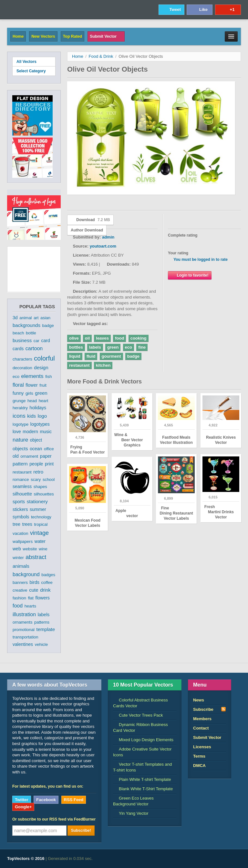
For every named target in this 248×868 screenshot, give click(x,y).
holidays (38, 408)
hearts (30, 606)
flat (31, 598)
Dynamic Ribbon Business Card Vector (140, 727)
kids (31, 416)
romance (21, 480)
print (49, 464)
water (40, 541)
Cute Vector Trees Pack (138, 715)
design (41, 368)
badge (48, 326)
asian (45, 318)
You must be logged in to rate (201, 260)
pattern (20, 464)
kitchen (103, 365)
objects (20, 449)
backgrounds (26, 325)
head (32, 401)
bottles (76, 347)
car (36, 341)
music (46, 432)
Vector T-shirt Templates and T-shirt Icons (142, 767)
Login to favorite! (190, 275)
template (46, 629)
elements (32, 376)
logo (42, 416)
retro (38, 472)
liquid (75, 356)
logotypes (40, 424)
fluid (91, 356)
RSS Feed (74, 800)
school (49, 480)
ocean (36, 449)
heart (44, 401)
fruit (43, 385)
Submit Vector (106, 36)
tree (16, 524)
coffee (47, 582)
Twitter (22, 800)
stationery (37, 501)
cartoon (34, 348)
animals (21, 566)
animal (26, 318)
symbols (21, 517)
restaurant (22, 472)
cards (18, 349)
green (41, 393)
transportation (26, 637)
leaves (102, 338)
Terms (199, 756)
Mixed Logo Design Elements (143, 740)
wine (43, 549)
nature (20, 440)
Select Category (34, 71)
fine (142, 347)
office (49, 449)
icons (19, 416)
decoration (22, 368)
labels (44, 615)
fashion (19, 598)
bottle (31, 333)
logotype (21, 424)
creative (20, 590)
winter (18, 558)
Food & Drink (101, 56)
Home (18, 36)
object (36, 440)
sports (19, 502)
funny (18, 393)
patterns (42, 622)
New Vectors (43, 36)
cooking (139, 338)
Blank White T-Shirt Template (143, 789)
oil (87, 338)
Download (90, 220)
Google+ (23, 807)
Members (202, 719)
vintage (39, 533)
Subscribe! (81, 831)
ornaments (22, 622)
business (22, 340)
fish (48, 377)
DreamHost (212, 859)
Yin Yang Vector (131, 813)
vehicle (41, 644)
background (26, 574)
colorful (44, 358)
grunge (19, 401)
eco (16, 377)
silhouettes (44, 494)
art (36, 318)
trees (27, 524)
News (199, 700)
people (36, 464)
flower (31, 385)
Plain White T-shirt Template (142, 779)
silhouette (22, 494)
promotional (24, 630)
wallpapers (23, 541)
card (46, 341)
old (16, 456)
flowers (43, 598)
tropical (41, 524)
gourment (111, 356)
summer (38, 509)
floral (18, 385)
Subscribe (210, 709)
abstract (36, 557)
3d (15, 318)
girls (29, 393)
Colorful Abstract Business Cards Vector (140, 703)
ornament (29, 456)
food (18, 606)
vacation (20, 533)
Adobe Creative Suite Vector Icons (142, 752)
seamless (22, 486)
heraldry (20, 408)
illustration (24, 614)
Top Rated (72, 36)
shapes (40, 487)
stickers (20, 509)
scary (36, 480)
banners (20, 582)
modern (30, 432)
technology (41, 517)
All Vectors (26, 62)
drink (45, 590)
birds (35, 582)
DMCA (199, 766)
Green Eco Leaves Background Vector (133, 801)
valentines (23, 644)
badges (48, 575)
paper (46, 456)
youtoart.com (103, 246)
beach (18, 333)
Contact (201, 728)
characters (22, 359)
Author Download (87, 230)
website (30, 549)
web (17, 549)
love (17, 432)
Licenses (202, 747)
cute (34, 590)
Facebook (46, 800)
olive (74, 338)
